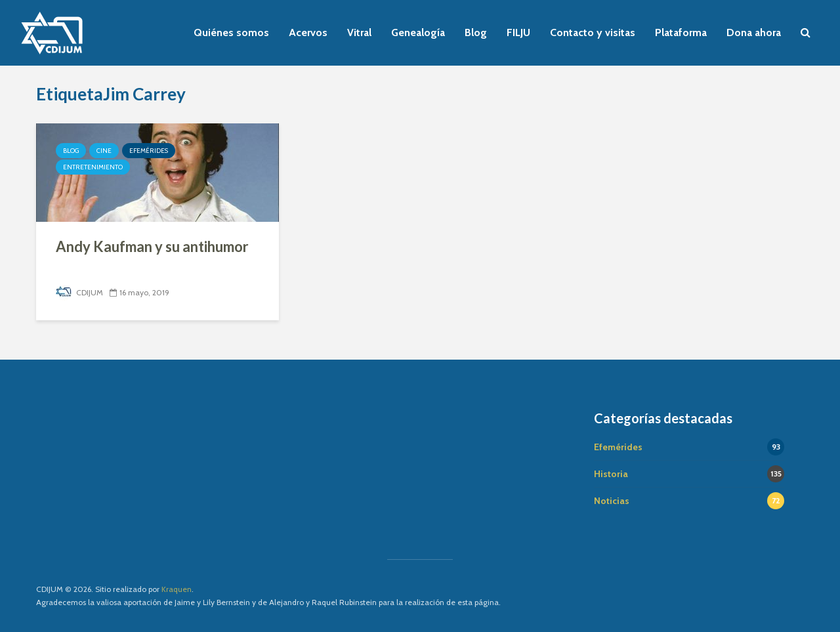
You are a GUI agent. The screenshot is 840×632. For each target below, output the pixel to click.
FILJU (518, 32)
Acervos (308, 32)
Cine (104, 151)
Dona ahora (754, 32)
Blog (476, 32)
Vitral (359, 32)
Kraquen (177, 589)
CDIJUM (79, 292)
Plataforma (681, 32)
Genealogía (418, 32)
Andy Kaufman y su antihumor (152, 246)
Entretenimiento (93, 167)
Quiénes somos (231, 32)
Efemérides (149, 151)
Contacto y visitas (593, 32)
